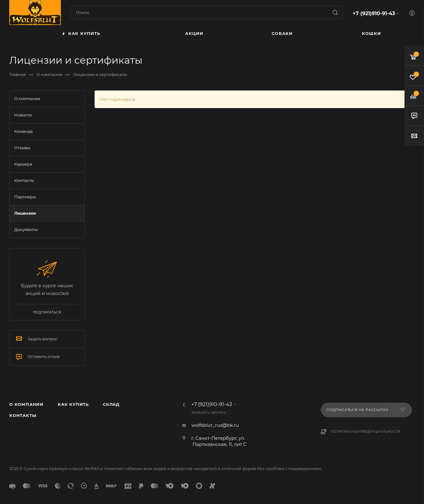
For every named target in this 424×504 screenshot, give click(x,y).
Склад (111, 404)
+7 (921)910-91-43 (374, 13)
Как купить (73, 404)
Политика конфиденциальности (366, 432)
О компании (26, 404)
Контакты (23, 415)
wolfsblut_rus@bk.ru (215, 425)
